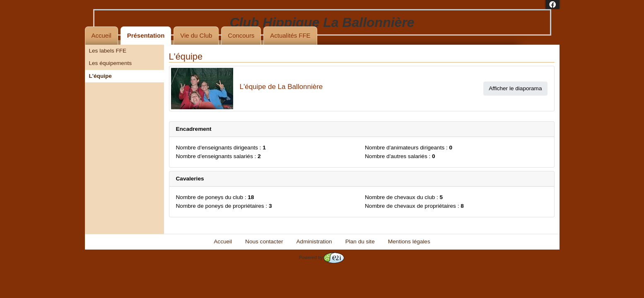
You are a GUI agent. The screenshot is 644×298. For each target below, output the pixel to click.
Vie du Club (196, 35)
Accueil (101, 35)
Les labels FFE (108, 51)
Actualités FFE (290, 35)
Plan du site (360, 242)
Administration (314, 242)
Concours (241, 35)
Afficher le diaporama (515, 88)
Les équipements (111, 63)
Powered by (322, 257)
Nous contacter (264, 242)
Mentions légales (409, 242)
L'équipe (100, 76)
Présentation (146, 35)
